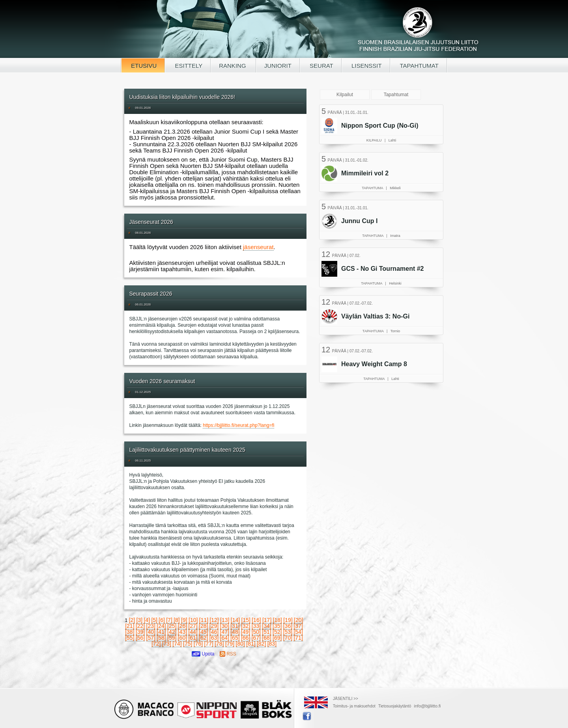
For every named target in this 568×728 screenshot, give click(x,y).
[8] (177, 620)
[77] (208, 644)
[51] (266, 632)
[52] (277, 632)
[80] (240, 644)
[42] (172, 632)
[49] (246, 632)
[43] (182, 632)
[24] (161, 626)
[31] (235, 626)
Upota (203, 654)
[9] (184, 620)
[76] (198, 644)
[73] (167, 644)
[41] (161, 632)
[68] (266, 638)
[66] (246, 638)
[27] (193, 626)
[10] (193, 620)
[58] (161, 638)
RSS (228, 654)
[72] (156, 644)
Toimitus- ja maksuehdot (354, 706)
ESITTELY (188, 66)
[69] (277, 638)
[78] (219, 644)
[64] (225, 638)
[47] (225, 632)
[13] (225, 620)
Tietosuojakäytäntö (395, 706)
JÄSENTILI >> (346, 699)
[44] (193, 632)
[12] (214, 620)
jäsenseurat (258, 247)
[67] (256, 638)
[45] (203, 632)
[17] (267, 620)
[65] (235, 638)
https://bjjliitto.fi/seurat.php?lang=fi (238, 425)
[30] (225, 626)
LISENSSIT (366, 66)
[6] (162, 620)
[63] (214, 638)
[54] (298, 632)
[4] (147, 620)
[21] (130, 626)
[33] (256, 626)
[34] (266, 626)
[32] (246, 626)
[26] (182, 626)
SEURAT (321, 66)
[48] (235, 632)
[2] (132, 620)
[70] (288, 638)
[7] (169, 620)
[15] (246, 620)
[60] (182, 638)
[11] (204, 620)
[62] (203, 638)
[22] (140, 626)
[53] (288, 632)
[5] (154, 620)
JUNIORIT (278, 66)
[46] (214, 632)
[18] (277, 620)
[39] (140, 632)
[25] (172, 626)
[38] (130, 632)
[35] (277, 626)
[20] (298, 620)
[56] (140, 638)
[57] (151, 638)
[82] (261, 644)
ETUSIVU (143, 66)
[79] (230, 644)
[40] (151, 632)
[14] (235, 620)
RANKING (233, 66)
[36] (288, 626)
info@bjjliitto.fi (428, 706)
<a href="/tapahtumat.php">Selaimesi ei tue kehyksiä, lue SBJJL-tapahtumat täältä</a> (382, 246)
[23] (151, 626)
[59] (172, 638)
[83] (272, 644)
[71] (298, 638)
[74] (177, 644)
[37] (298, 626)
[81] (251, 644)
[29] (214, 626)
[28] (203, 626)
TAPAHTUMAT (419, 66)
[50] (256, 632)
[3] (140, 620)
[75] (188, 644)
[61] (193, 638)
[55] (130, 638)
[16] (256, 620)
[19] (288, 620)
